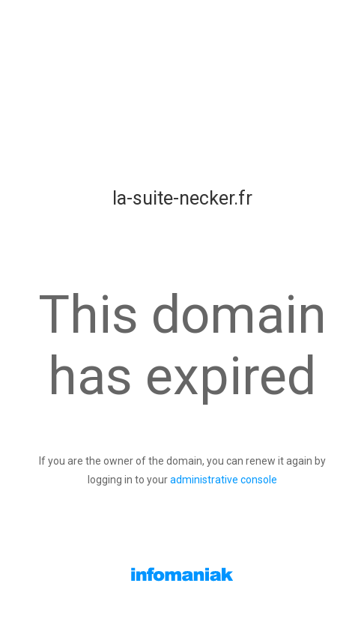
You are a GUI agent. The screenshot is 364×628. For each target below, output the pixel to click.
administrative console (224, 480)
